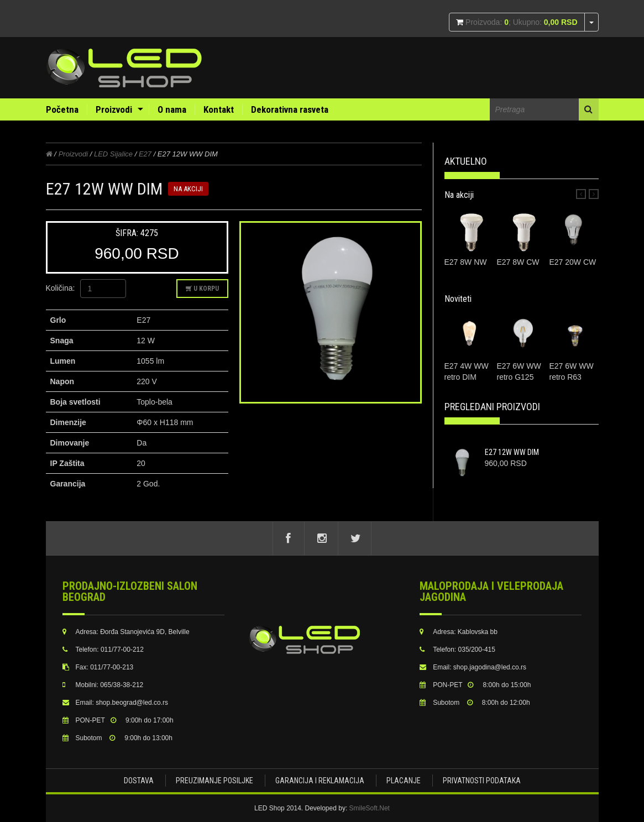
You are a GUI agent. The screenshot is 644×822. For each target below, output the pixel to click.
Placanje (404, 781)
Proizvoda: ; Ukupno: (520, 22)
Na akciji (459, 195)
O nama (172, 109)
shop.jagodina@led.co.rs (490, 667)
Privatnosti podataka (482, 781)
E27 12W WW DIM (512, 452)
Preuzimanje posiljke (214, 781)
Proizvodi (114, 109)
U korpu (202, 289)
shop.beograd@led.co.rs (132, 703)
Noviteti (458, 299)
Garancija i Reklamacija (320, 781)
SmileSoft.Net (370, 808)
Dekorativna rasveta (290, 109)
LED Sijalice (113, 154)
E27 (145, 154)
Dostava (139, 781)
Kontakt (219, 109)
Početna (62, 109)
